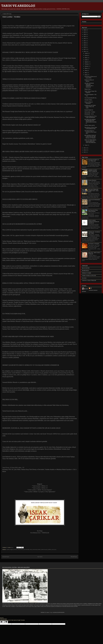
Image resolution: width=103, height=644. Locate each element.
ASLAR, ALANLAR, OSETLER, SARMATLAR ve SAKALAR (89, 85)
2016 (85, 51)
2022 (85, 39)
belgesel (12, 549)
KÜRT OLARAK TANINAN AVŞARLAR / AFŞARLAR (94, 222)
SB (91, 288)
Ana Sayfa (40, 557)
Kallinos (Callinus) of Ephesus (89, 81)
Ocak (86, 145)
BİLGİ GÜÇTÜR (86, 268)
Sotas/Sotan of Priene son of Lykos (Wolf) (91, 77)
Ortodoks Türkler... (89, 100)
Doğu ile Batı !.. (88, 89)
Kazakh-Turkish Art (89, 110)
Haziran (87, 66)
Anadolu (8, 549)
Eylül (86, 60)
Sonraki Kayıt (6, 557)
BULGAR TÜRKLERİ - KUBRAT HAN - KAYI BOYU (93, 191)
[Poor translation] (6, 622)
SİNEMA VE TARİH (86, 273)
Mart (86, 73)
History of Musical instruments (89, 103)
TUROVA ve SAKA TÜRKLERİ (89, 281)
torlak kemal (35, 549)
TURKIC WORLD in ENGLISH (89, 276)
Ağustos (87, 62)
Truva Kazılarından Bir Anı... (91, 98)
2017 (85, 49)
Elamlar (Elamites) (92, 180)
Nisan (86, 70)
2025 (85, 32)
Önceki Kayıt (74, 557)
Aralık (86, 53)
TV (23, 468)
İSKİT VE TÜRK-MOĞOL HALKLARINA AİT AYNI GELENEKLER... (90, 141)
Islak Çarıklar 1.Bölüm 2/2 (40, 488)
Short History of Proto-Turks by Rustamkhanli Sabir (91, 128)
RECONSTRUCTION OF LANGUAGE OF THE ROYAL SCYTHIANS (90, 137)
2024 (85, 34)
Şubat (86, 75)
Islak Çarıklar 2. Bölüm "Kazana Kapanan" (40, 490)
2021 (85, 41)
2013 (85, 152)
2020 (85, 43)
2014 (85, 150)
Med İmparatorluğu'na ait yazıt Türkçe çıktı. (94, 160)
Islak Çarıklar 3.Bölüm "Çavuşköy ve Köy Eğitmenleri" (40, 492)
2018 (85, 47)
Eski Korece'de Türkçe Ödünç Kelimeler (93, 211)
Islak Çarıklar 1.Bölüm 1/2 (40, 486)
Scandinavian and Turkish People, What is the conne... (90, 107)
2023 (85, 36)
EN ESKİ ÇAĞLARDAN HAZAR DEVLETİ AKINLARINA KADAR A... (90, 121)
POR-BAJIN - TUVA (89, 114)
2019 (85, 45)
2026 (85, 30)
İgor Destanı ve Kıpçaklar (94, 244)
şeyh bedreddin (26, 549)
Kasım (86, 55)
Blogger (51, 612)
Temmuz (87, 64)
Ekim (86, 58)
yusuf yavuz (54, 549)
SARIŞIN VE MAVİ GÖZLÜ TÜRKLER (93, 171)
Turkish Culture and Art (90, 125)
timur (31, 549)
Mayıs (86, 68)
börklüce (16, 549)
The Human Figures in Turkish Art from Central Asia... (90, 132)
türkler (39, 549)
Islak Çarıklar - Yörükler (90, 112)
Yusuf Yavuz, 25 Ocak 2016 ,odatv (12, 468)
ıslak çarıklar (20, 549)
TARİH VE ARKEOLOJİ (18, 6)
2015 (85, 148)
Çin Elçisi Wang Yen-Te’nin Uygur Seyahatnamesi (91, 117)
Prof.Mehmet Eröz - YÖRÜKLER (40, 533)
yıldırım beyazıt (44, 549)
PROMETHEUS (85, 271)
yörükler (49, 549)
